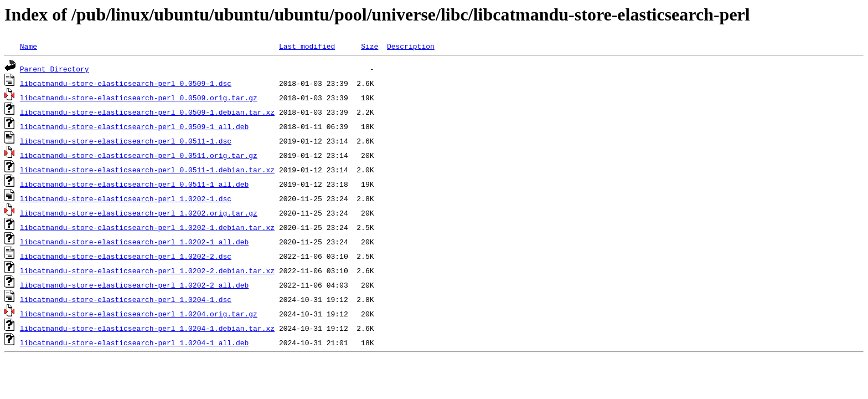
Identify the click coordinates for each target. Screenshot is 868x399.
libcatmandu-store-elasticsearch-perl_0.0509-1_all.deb (134, 126)
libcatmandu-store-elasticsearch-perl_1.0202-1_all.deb (134, 242)
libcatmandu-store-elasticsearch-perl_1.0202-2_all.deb (134, 285)
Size (370, 46)
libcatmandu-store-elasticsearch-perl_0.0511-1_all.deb (134, 184)
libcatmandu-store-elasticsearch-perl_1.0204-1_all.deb (134, 342)
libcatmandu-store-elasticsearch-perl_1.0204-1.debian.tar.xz (147, 328)
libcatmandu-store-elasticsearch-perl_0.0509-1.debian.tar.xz (147, 112)
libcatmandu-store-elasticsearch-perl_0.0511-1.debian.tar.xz (147, 170)
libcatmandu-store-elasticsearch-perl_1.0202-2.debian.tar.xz (147, 270)
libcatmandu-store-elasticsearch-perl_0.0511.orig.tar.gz (139, 155)
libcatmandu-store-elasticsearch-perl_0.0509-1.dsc (126, 83)
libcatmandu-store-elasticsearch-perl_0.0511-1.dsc (126, 141)
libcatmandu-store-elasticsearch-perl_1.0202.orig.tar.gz (139, 213)
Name (29, 46)
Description (411, 46)
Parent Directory (55, 69)
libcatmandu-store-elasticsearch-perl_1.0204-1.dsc (126, 299)
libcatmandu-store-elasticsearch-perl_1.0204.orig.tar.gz (139, 314)
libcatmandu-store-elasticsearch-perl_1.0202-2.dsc (126, 256)
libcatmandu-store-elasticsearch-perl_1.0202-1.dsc (126, 198)
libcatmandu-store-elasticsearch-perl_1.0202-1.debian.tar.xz (147, 227)
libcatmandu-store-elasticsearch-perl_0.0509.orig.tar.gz (139, 98)
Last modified (307, 46)
